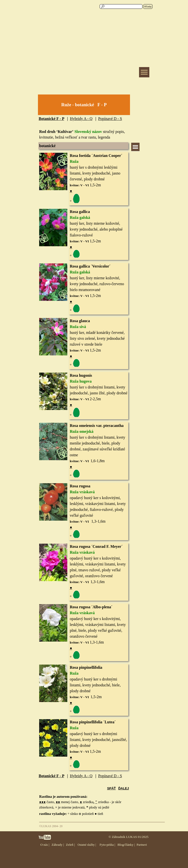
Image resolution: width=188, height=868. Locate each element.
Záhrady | (58, 845)
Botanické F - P (51, 119)
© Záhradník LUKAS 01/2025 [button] (128, 837)
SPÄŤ (111, 788)
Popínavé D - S (110, 119)
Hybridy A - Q (81, 119)
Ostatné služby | (87, 845)
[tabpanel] (84, 105)
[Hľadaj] (121, 6)
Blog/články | (126, 845)
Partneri (142, 845)
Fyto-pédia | (107, 845)
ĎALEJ (124, 788)
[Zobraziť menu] (144, 72)
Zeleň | (70, 845)
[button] (53, 318)
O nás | (45, 845)
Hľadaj (148, 6)
